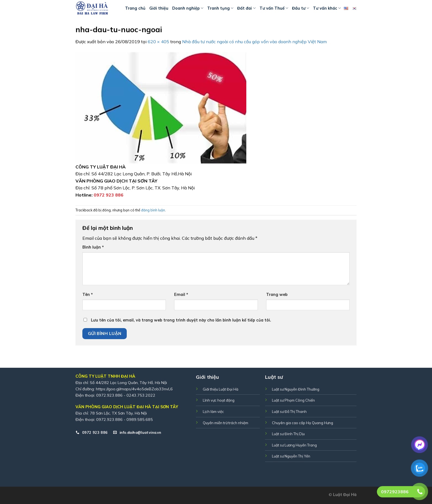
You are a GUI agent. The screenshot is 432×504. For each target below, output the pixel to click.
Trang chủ (135, 8)
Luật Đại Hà (345, 495)
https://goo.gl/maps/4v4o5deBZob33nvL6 (134, 389)
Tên (88, 295)
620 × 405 (158, 42)
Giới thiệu (159, 8)
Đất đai (246, 8)
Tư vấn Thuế (274, 8)
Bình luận (93, 247)
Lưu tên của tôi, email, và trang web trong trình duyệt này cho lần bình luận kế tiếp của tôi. (181, 320)
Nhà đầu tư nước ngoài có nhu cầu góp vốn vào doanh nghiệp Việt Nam (254, 42)
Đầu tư (301, 8)
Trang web (277, 295)
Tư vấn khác (327, 8)
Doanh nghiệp (188, 8)
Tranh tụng (220, 8)
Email (181, 295)
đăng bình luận (153, 210)
